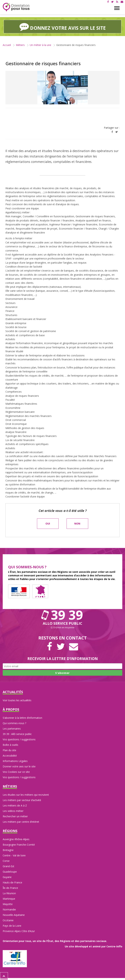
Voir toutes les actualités (17, 700)
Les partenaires (12, 729)
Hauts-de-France (12, 882)
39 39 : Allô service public (17, 734)
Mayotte (8, 904)
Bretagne (8, 850)
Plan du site (9, 750)
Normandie (9, 909)
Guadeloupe (10, 872)
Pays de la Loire (12, 926)
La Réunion (9, 893)
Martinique (9, 899)
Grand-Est (8, 866)
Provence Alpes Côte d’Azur (19, 931)
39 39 (63, 615)
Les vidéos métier (13, 811)
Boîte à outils (10, 745)
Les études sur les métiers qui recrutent (26, 795)
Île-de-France (10, 888)
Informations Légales (15, 761)
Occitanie (8, 920)
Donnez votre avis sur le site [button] (63, 26)
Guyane (7, 877)
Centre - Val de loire (14, 855)
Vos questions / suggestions (19, 739)
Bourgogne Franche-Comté (19, 845)
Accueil (7, 45)
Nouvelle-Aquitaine (14, 915)
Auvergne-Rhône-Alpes (16, 839)
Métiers (20, 45)
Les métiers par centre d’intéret (21, 822)
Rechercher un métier (15, 816)
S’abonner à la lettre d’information (22, 718)
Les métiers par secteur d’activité (22, 800)
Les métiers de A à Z (15, 805)
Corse (6, 861)
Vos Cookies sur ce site (16, 772)
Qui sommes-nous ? (14, 723)
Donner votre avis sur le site (19, 766)
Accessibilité (10, 756)
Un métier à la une (40, 45)
